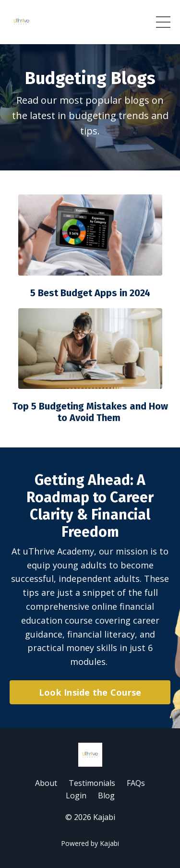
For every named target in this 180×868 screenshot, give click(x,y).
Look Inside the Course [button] (90, 692)
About (46, 783)
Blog (106, 796)
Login (76, 796)
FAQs (136, 783)
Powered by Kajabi (90, 843)
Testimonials (92, 783)
